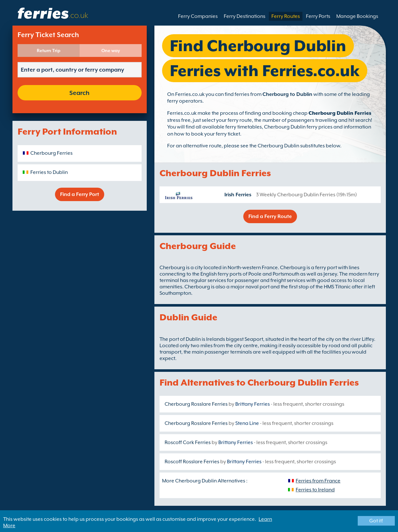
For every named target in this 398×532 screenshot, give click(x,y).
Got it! (376, 521)
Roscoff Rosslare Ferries (192, 462)
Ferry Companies (198, 16)
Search (79, 93)
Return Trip (49, 51)
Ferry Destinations (245, 16)
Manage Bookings (357, 16)
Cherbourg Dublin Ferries (340, 113)
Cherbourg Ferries (51, 153)
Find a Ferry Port (80, 194)
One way (111, 51)
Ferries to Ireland (315, 490)
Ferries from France (318, 481)
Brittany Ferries (253, 404)
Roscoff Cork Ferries (188, 442)
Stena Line (247, 423)
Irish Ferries (238, 195)
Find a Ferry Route (270, 216)
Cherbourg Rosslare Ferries (196, 404)
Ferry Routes (286, 16)
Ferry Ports (318, 16)
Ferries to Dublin (49, 172)
